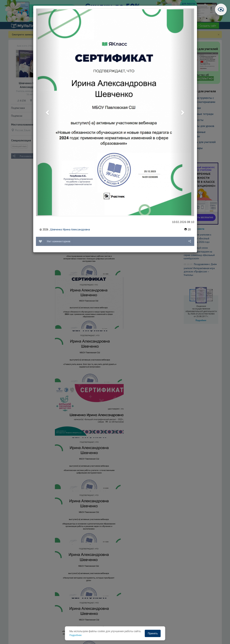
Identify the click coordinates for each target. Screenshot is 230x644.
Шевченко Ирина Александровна (70, 229)
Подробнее (75, 635)
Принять (153, 633)
